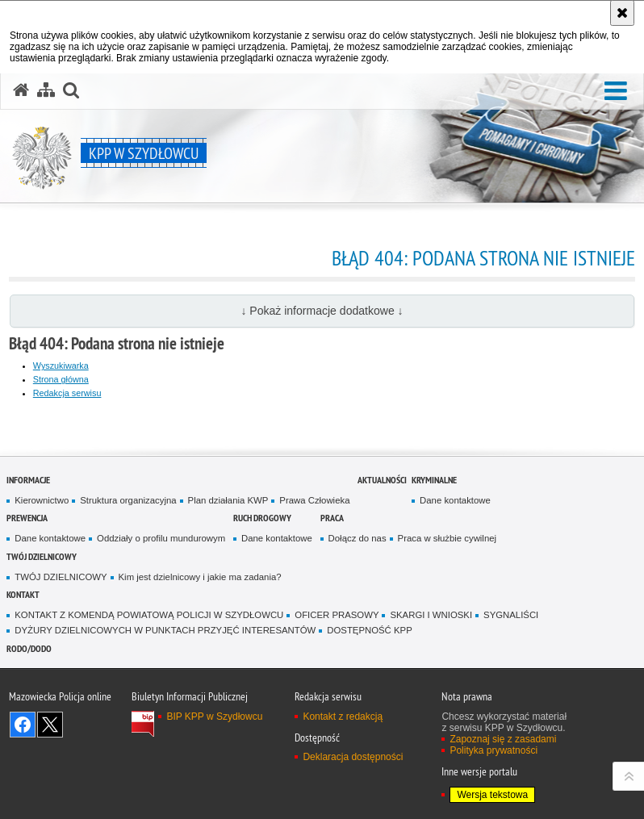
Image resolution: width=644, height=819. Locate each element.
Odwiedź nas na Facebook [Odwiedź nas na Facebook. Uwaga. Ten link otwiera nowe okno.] (23, 725)
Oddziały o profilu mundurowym (161, 538)
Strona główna (61, 379)
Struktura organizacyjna (128, 500)
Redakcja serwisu (67, 393)
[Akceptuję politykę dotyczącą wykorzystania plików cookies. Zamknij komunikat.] (622, 13)
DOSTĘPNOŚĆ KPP (369, 630)
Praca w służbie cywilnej (447, 538)
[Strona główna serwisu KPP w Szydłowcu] (21, 90)
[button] (616, 92)
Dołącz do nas (358, 538)
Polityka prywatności (493, 750)
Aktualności (382, 480)
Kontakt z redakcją (343, 717)
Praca (332, 518)
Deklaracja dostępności (353, 757)
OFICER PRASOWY (337, 615)
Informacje (28, 480)
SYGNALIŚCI (511, 615)
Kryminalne (434, 480)
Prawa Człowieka (314, 500)
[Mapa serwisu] (46, 90)
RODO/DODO (29, 648)
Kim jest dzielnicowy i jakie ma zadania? (200, 577)
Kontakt (23, 594)
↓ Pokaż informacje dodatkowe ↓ (322, 311)
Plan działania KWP (228, 500)
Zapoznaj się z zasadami (503, 739)
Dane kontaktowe (455, 500)
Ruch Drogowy (262, 518)
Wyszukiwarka (61, 366)
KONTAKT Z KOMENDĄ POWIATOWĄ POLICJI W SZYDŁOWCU (149, 615)
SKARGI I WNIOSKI (431, 615)
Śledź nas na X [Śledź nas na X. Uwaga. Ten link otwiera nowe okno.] (50, 725)
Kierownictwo (42, 500)
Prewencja (27, 518)
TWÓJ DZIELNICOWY (42, 556)
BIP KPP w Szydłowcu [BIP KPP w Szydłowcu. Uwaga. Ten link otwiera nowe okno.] (214, 717)
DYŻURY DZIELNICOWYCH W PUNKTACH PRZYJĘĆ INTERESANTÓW (165, 630)
